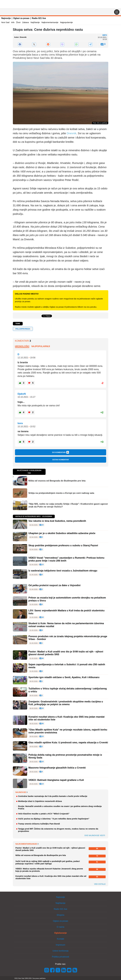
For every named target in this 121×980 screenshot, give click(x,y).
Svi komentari (61, 452)
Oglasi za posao (21, 18)
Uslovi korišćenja (60, 951)
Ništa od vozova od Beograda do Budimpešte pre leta (57, 481)
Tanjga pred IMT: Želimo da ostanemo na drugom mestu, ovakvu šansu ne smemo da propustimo (58, 830)
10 (42, 708)
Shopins (61, 915)
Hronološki (22, 346)
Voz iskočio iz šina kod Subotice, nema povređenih (57, 521)
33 (42, 525)
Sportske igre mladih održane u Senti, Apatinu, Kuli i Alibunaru (64, 677)
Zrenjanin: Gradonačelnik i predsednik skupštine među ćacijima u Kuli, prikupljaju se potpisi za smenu (66, 703)
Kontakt (60, 939)
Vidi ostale (100, 884)
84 (42, 659)
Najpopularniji (41, 346)
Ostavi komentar (60, 460)
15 (42, 737)
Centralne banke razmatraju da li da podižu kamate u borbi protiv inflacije (53, 796)
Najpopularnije (66, 22)
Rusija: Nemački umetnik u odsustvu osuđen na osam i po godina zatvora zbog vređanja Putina (60, 807)
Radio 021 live (39, 18)
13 (42, 565)
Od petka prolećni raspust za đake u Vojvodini (55, 585)
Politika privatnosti (61, 957)
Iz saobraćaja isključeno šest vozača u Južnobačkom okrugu (63, 571)
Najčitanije (35, 22)
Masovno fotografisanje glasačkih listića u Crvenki (57, 768)
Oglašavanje (60, 933)
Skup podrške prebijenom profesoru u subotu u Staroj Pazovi (63, 545)
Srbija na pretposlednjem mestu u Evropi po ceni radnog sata (61, 493)
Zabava (25, 22)
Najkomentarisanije (50, 22)
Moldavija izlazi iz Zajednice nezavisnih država (40, 801)
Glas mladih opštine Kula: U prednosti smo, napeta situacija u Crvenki (68, 743)
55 (42, 724)
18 (42, 617)
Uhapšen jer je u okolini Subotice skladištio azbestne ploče (62, 533)
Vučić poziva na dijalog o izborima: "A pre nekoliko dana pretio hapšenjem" (54, 819)
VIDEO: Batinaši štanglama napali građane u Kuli (56, 780)
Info (13, 22)
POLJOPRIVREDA (23, 329)
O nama (61, 927)
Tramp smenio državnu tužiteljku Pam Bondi (39, 824)
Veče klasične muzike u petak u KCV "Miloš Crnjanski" (44, 814)
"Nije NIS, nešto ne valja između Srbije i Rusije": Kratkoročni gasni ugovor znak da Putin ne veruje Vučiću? (68, 505)
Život (18, 22)
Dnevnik (71, 133)
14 (42, 784)
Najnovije (6, 18)
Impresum (61, 945)
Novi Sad (5, 22)
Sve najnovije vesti (95, 835)
